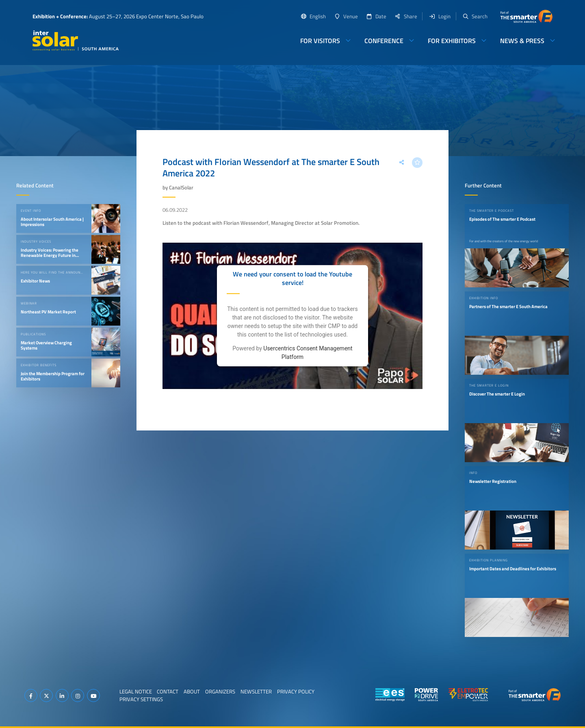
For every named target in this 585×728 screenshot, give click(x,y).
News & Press (522, 41)
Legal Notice (136, 691)
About (192, 691)
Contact (168, 691)
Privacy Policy (296, 691)
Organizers (220, 691)
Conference (384, 41)
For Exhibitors (452, 41)
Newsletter (256, 691)
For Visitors (320, 41)
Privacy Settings (141, 699)
